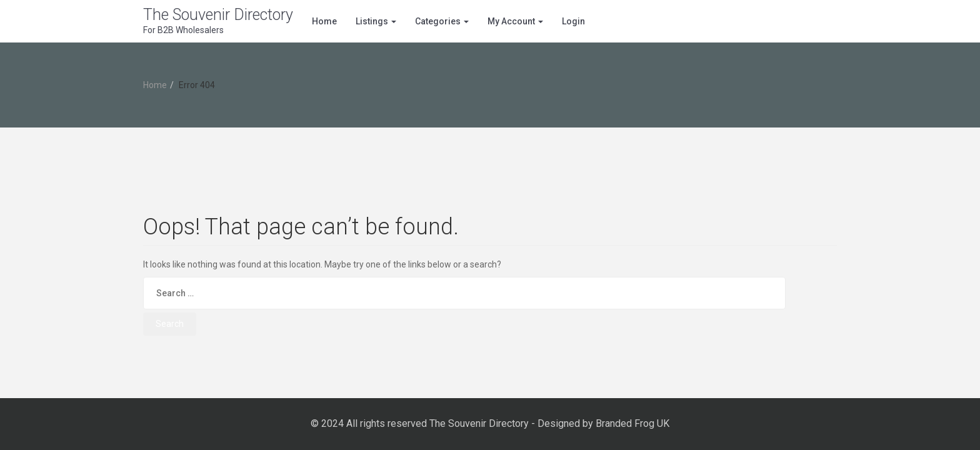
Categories (442, 21)
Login (573, 21)
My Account (515, 21)
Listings (376, 21)
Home (324, 21)
